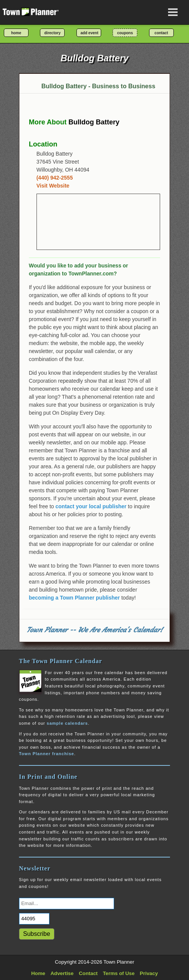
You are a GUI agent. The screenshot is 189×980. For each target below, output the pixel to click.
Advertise (62, 973)
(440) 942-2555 (55, 178)
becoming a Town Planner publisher (74, 598)
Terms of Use (118, 973)
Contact (88, 973)
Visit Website (53, 186)
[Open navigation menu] (173, 12)
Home (38, 973)
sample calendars (67, 723)
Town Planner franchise (47, 754)
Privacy (149, 973)
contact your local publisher (91, 506)
